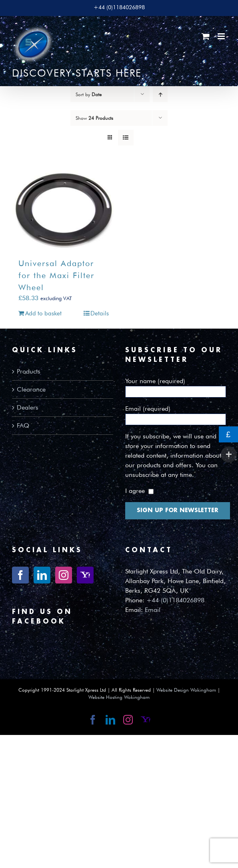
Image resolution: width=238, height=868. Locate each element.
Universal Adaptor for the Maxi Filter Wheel (56, 275)
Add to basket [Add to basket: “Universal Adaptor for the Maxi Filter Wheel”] (43, 313)
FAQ (23, 425)
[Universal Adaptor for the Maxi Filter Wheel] (64, 210)
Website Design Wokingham (186, 690)
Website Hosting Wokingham (119, 697)
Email (153, 610)
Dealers (28, 407)
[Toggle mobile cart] (206, 36)
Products (29, 371)
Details (100, 313)
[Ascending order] (160, 94)
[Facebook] (20, 575)
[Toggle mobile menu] (222, 36)
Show (94, 118)
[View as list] (126, 138)
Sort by (89, 94)
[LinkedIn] (42, 575)
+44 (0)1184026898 (175, 600)
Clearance (31, 389)
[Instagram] (64, 575)
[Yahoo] (85, 575)
